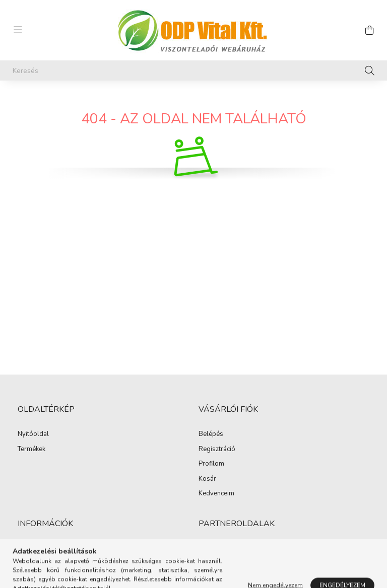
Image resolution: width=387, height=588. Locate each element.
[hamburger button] (18, 30)
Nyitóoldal (33, 434)
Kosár (207, 479)
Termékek (31, 450)
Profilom (211, 464)
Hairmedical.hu (221, 549)
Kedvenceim (216, 494)
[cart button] (369, 30)
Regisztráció (217, 450)
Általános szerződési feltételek (63, 549)
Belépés (211, 434)
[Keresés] (193, 70)
